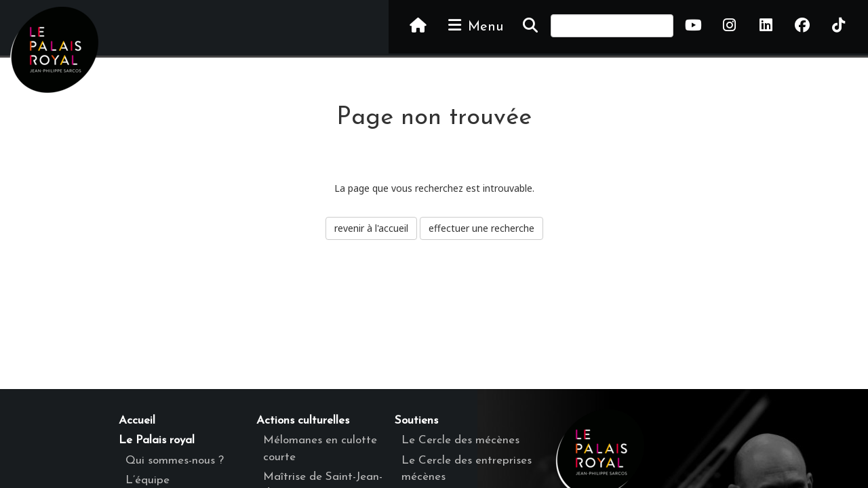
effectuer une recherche (481, 228)
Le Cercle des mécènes (460, 440)
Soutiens (416, 421)
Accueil (137, 421)
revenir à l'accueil (371, 228)
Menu (475, 26)
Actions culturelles (303, 421)
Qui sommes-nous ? (175, 461)
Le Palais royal (157, 440)
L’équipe (147, 480)
